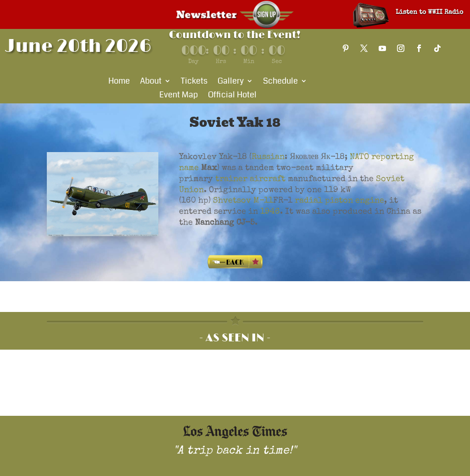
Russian (268, 157)
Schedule (280, 82)
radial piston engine (339, 201)
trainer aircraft (250, 179)
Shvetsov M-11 (243, 201)
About (151, 82)
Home (119, 82)
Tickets (194, 82)
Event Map (179, 96)
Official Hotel (232, 96)
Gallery (231, 82)
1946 (270, 212)
